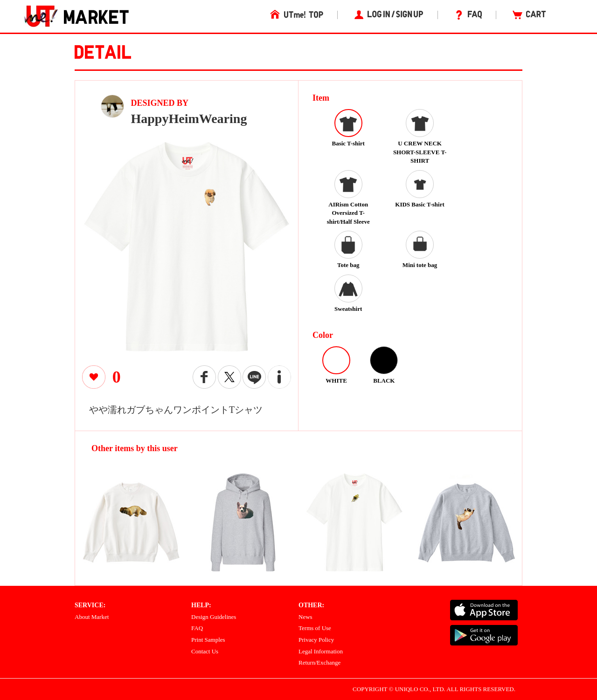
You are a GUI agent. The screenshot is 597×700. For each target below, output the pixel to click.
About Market (92, 617)
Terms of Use (315, 628)
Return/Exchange (319, 662)
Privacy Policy (316, 640)
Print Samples (208, 640)
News (305, 617)
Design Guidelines (214, 617)
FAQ (197, 628)
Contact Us (205, 651)
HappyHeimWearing (189, 119)
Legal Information (321, 651)
